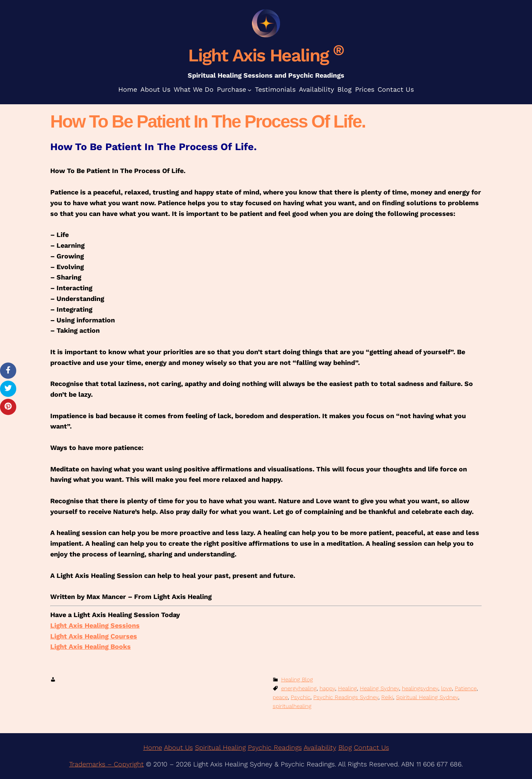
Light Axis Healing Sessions (95, 625)
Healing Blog (297, 680)
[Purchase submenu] (250, 90)
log (347, 747)
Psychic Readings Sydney (346, 697)
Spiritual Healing (220, 747)
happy (327, 688)
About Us (178, 747)
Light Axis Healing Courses (94, 636)
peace (280, 697)
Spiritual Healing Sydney (427, 697)
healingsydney (420, 688)
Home (153, 747)
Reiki (387, 697)
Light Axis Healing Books (91, 646)
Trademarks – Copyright (106, 764)
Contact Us (371, 747)
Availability (320, 747)
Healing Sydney (379, 688)
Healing (347, 688)
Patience (466, 688)
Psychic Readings (275, 747)
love (446, 688)
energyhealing (299, 688)
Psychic (301, 697)
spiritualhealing (292, 706)
